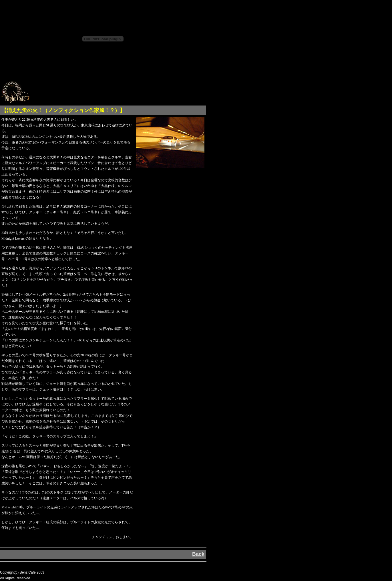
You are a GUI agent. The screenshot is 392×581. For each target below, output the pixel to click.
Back (198, 554)
